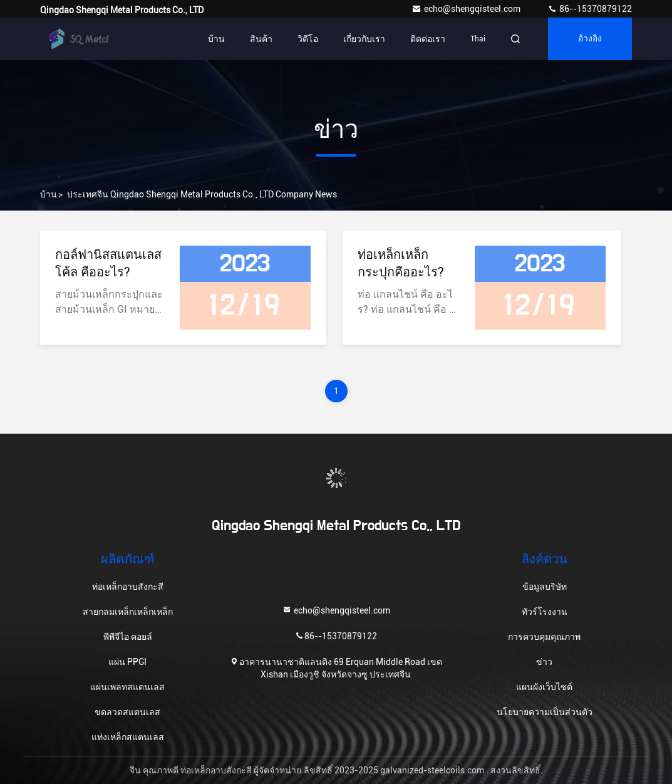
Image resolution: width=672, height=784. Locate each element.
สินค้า (261, 39)
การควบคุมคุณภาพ (544, 637)
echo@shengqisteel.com (467, 9)
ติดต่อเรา (428, 39)
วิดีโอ (308, 39)
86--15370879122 (590, 9)
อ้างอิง (590, 39)
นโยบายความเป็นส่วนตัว (545, 712)
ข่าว (544, 662)
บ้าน (216, 39)
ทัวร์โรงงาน (545, 612)
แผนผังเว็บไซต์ (544, 687)
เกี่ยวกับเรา (364, 39)
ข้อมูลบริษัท (545, 587)
